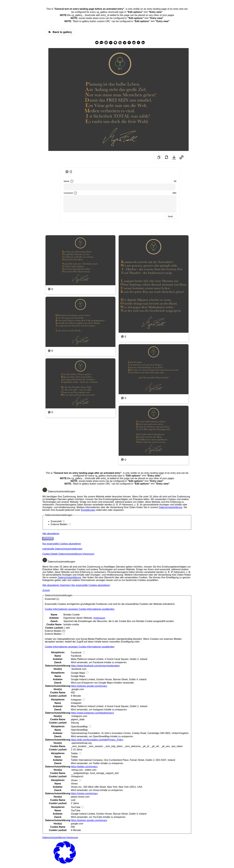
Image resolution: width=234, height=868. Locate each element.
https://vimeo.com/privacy (84, 793)
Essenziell (58, 521)
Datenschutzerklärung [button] (70, 554)
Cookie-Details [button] (50, 554)
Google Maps (78, 676)
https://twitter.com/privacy (84, 767)
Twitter (74, 757)
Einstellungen (88, 510)
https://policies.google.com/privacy (89, 686)
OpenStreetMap (79, 730)
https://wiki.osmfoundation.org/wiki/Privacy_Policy (97, 740)
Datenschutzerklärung (171, 507)
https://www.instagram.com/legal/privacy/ (92, 713)
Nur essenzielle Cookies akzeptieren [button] (62, 544)
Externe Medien (61, 524)
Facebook (76, 656)
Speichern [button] (48, 539)
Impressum (99, 618)
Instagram (76, 703)
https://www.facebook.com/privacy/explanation (95, 666)
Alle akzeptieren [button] (51, 534)
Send (170, 216)
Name (66, 181)
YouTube (76, 810)
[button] (80, 609)
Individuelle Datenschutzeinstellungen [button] (62, 549)
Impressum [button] (88, 554)
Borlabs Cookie (72, 615)
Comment (68, 193)
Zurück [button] (46, 590)
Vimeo (74, 784)
